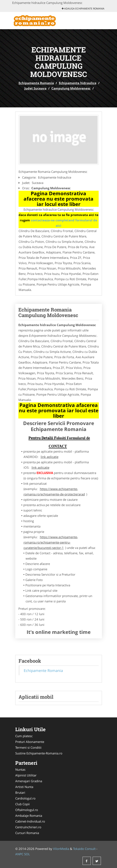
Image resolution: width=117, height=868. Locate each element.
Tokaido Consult (84, 849)
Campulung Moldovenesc (71, 88)
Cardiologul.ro (25, 798)
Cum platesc (24, 736)
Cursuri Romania (27, 833)
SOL (27, 854)
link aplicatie (50, 457)
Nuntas (20, 769)
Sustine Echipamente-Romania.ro (39, 753)
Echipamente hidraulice (78, 83)
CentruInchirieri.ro (28, 827)
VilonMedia (61, 849)
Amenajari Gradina (29, 781)
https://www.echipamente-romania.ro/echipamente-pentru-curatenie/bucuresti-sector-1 (51, 542)
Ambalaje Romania (29, 816)
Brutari (20, 792)
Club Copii (22, 804)
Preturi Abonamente (30, 742)
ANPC (19, 854)
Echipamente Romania (36, 83)
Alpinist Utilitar (26, 775)
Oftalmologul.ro (27, 810)
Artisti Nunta (24, 787)
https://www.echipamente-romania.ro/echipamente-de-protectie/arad (54, 492)
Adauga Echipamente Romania (83, 9)
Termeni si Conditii (28, 747)
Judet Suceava (35, 88)
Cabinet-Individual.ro (30, 821)
